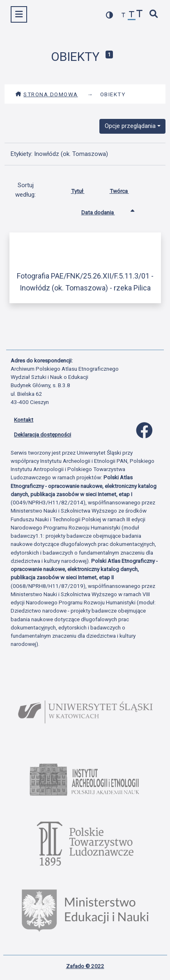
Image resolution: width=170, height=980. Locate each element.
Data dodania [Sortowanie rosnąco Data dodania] (104, 211)
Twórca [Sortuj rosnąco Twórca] (125, 189)
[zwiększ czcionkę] (140, 15)
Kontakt (24, 420)
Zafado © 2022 (85, 966)
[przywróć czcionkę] (132, 15)
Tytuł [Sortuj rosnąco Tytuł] (84, 189)
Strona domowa (47, 94)
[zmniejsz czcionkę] (124, 15)
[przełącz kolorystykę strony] (110, 15)
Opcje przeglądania (130, 126)
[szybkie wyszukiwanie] (154, 15)
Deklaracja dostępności (42, 434)
